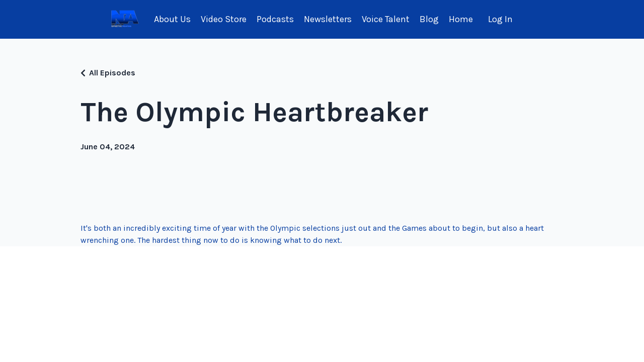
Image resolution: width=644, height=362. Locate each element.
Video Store (224, 19)
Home (461, 19)
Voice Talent (386, 19)
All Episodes (112, 73)
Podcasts (275, 19)
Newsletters (328, 19)
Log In (500, 19)
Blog (429, 19)
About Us (172, 19)
